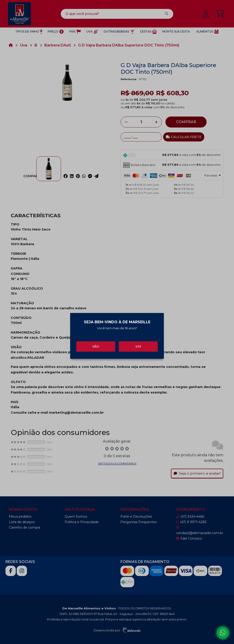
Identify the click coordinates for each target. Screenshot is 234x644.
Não (96, 343)
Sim (138, 343)
